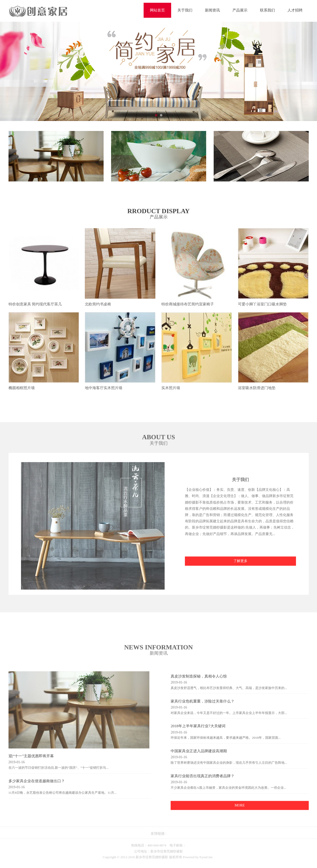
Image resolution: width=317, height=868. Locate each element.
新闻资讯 (212, 10)
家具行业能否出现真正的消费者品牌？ (203, 779)
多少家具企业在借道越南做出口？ (37, 784)
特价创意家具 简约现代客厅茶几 (35, 304)
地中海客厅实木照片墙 (104, 388)
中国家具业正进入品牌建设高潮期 (199, 755)
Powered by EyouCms (197, 861)
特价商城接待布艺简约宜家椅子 (188, 304)
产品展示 (240, 10)
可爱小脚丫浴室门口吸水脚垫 (262, 304)
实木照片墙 (171, 388)
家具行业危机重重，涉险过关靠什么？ (203, 705)
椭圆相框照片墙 (22, 388)
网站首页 (157, 10)
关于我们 (185, 10)
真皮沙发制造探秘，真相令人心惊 (199, 680)
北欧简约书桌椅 (98, 304)
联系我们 (267, 10)
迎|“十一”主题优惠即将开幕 (31, 760)
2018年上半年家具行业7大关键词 (198, 730)
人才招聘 (295, 10)
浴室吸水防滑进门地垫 (257, 388)
